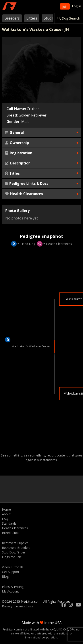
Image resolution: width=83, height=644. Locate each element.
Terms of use (24, 606)
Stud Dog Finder (14, 552)
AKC (53, 629)
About (6, 514)
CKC (66, 629)
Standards (9, 523)
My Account (11, 591)
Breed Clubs (11, 533)
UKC (59, 629)
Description (18, 163)
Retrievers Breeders (16, 548)
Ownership (17, 143)
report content (57, 455)
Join (65, 7)
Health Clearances (24, 194)
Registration (19, 153)
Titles (12, 173)
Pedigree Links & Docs (27, 184)
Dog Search (69, 18)
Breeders (12, 18)
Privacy (7, 606)
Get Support (11, 572)
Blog (5, 576)
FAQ (5, 519)
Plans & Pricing (13, 587)
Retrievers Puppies (15, 543)
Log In (76, 6)
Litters (32, 18)
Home (6, 509)
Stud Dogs (52, 18)
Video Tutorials (13, 567)
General (14, 132)
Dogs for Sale (12, 557)
